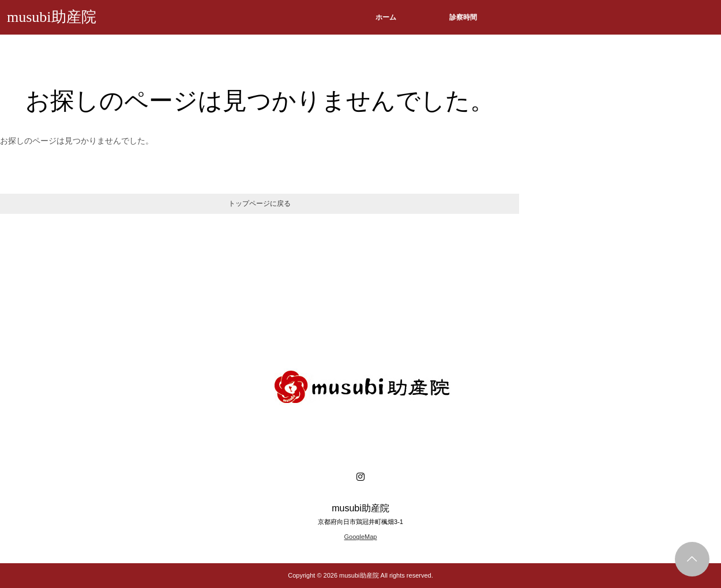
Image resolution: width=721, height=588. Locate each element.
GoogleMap (361, 537)
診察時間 (463, 17)
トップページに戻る (260, 203)
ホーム (386, 17)
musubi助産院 (52, 17)
